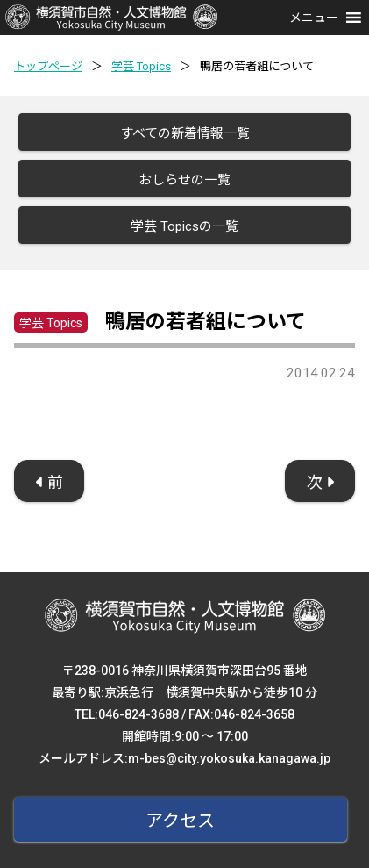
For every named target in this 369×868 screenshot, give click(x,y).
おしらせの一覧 (184, 180)
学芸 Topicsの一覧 (184, 226)
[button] (314, 18)
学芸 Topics (141, 66)
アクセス (180, 821)
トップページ (48, 66)
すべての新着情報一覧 (185, 133)
